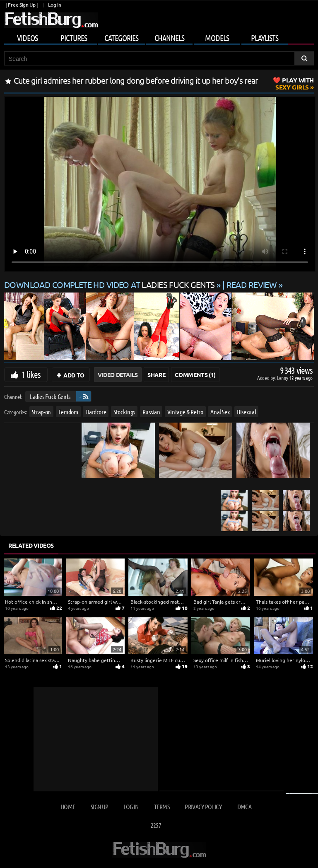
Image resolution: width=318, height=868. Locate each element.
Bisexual (246, 411)
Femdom (68, 411)
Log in (54, 5)
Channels (169, 38)
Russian (151, 411)
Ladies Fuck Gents (50, 396)
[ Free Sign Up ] (22, 5)
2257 (156, 825)
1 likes (31, 374)
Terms (162, 806)
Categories (121, 38)
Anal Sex (220, 411)
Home (68, 806)
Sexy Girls (295, 83)
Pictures (74, 38)
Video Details (118, 375)
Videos (27, 38)
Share (156, 375)
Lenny (283, 378)
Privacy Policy (203, 806)
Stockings (124, 411)
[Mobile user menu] (159, 36)
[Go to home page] (51, 20)
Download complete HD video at (110, 284)
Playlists (265, 38)
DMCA (244, 806)
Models (217, 38)
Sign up (99, 806)
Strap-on (41, 411)
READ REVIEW (252, 284)
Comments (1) (195, 375)
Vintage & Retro (185, 411)
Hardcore (96, 411)
